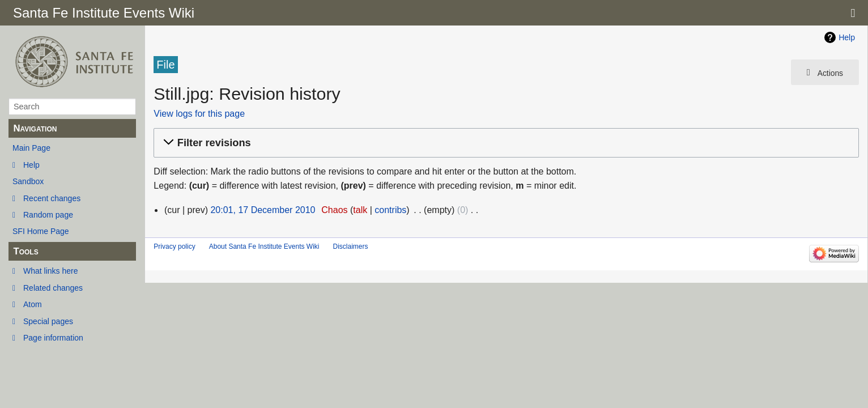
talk (360, 210)
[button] (505, 143)
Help (31, 165)
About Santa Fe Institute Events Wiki (264, 246)
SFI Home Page (41, 231)
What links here (50, 271)
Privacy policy (174, 246)
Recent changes (52, 198)
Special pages (48, 321)
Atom (33, 304)
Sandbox (28, 181)
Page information (53, 338)
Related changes (53, 288)
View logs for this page (199, 114)
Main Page (31, 148)
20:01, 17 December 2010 (263, 210)
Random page (48, 215)
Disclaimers (350, 246)
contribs (390, 210)
